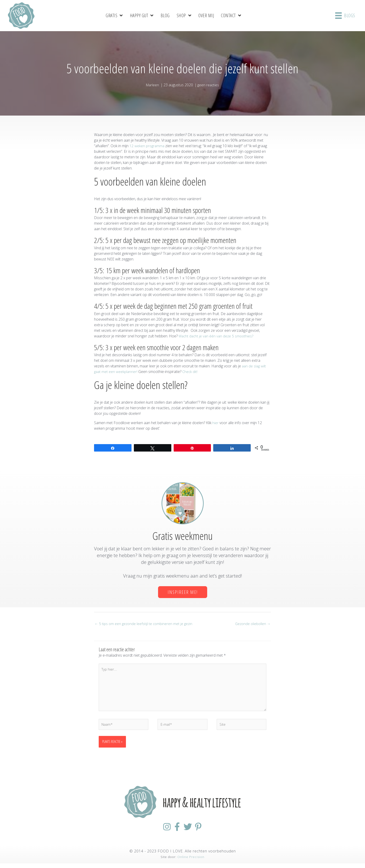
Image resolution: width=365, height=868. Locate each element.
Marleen (152, 84)
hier (215, 422)
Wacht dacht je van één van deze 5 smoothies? (217, 336)
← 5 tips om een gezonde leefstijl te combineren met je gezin (144, 624)
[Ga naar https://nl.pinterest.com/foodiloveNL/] (208, 831)
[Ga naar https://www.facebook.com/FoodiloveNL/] (174, 831)
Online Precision (191, 861)
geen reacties (209, 84)
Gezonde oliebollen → (252, 624)
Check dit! (191, 371)
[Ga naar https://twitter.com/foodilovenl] (191, 831)
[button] (183, 592)
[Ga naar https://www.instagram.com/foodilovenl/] (157, 831)
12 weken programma (147, 145)
